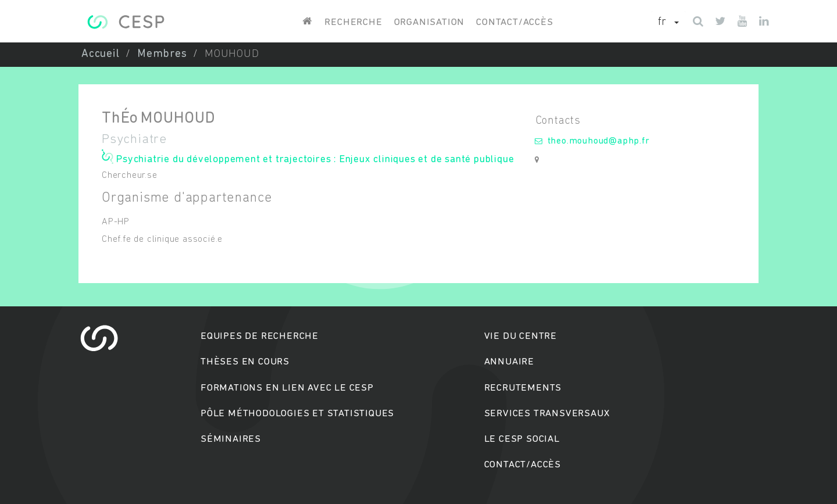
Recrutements (523, 388)
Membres (162, 54)
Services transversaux (547, 414)
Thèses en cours (245, 362)
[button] (668, 23)
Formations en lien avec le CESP (287, 388)
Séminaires (231, 439)
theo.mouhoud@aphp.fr (599, 141)
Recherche (353, 22)
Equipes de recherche (260, 336)
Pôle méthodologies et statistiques (297, 414)
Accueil (101, 54)
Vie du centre (521, 336)
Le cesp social (522, 439)
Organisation (430, 22)
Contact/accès (514, 22)
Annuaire (509, 362)
